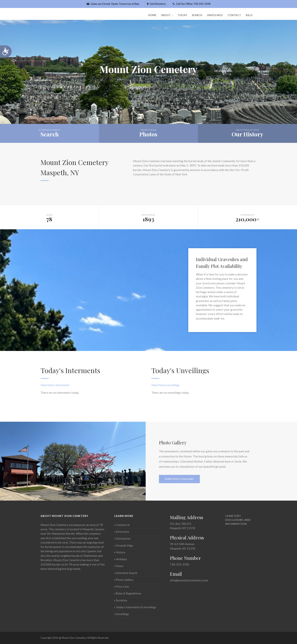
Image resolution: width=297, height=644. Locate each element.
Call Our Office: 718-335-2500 (192, 4)
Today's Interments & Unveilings (135, 607)
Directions (122, 532)
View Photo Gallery (179, 479)
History (120, 552)
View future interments (55, 385)
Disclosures (123, 538)
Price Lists (122, 586)
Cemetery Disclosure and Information (238, 520)
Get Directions (156, 4)
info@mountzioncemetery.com (189, 580)
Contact (234, 15)
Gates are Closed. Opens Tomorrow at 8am (113, 4)
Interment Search (126, 573)
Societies (121, 600)
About (167, 15)
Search (197, 15)
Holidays (121, 559)
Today (182, 15)
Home (152, 15)
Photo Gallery (124, 580)
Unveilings (215, 15)
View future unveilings (165, 385)
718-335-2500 (180, 564)
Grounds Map (124, 545)
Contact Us (122, 525)
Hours (119, 566)
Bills (249, 15)
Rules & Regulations (128, 593)
